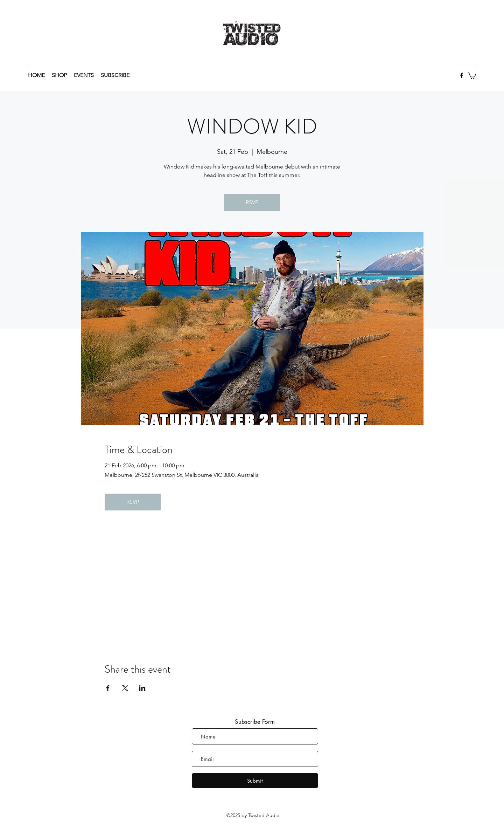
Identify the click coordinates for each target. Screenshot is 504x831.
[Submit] (255, 781)
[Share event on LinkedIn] (142, 688)
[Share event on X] (125, 688)
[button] (472, 75)
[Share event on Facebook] (108, 688)
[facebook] (462, 75)
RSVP (252, 202)
